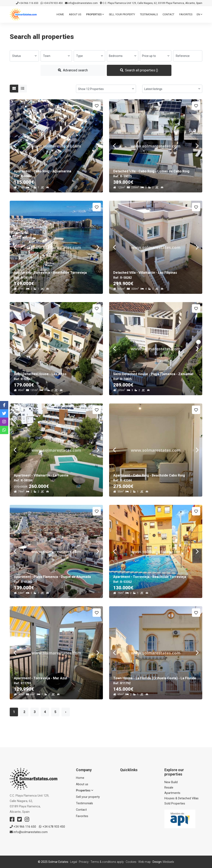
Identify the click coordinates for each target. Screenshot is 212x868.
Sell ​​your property (122, 14)
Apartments (172, 793)
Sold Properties (175, 804)
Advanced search (73, 70)
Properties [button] (95, 14)
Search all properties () (139, 70)
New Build (171, 782)
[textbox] (24, 56)
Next (98, 146)
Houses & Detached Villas (181, 798)
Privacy (84, 862)
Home (60, 14)
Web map (145, 862)
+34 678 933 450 (52, 3)
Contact (168, 14)
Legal (74, 862)
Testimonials (149, 14)
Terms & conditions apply (107, 862)
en (199, 14)
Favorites (186, 14)
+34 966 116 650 (27, 3)
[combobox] (24, 56)
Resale (169, 788)
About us (75, 14)
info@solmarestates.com (81, 3)
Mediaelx (168, 862)
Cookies (131, 862)
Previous (15, 146)
